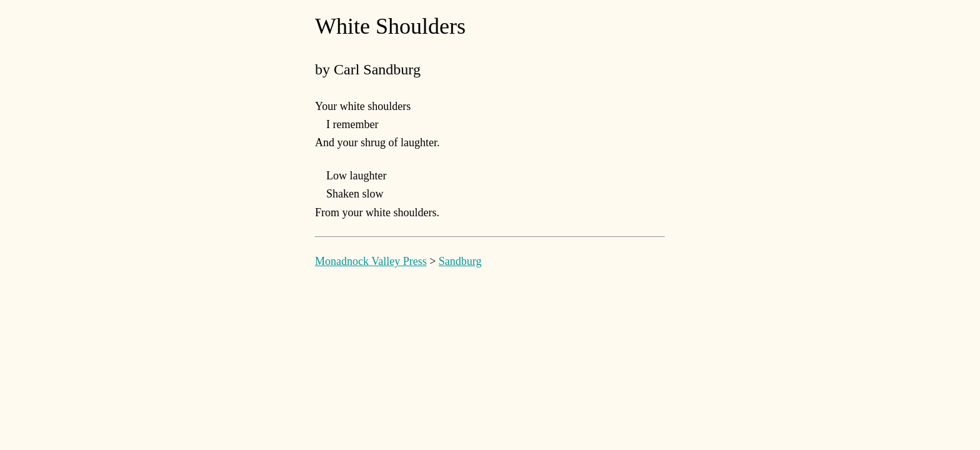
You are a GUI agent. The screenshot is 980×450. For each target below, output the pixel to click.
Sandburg (460, 261)
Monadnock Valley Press (371, 261)
